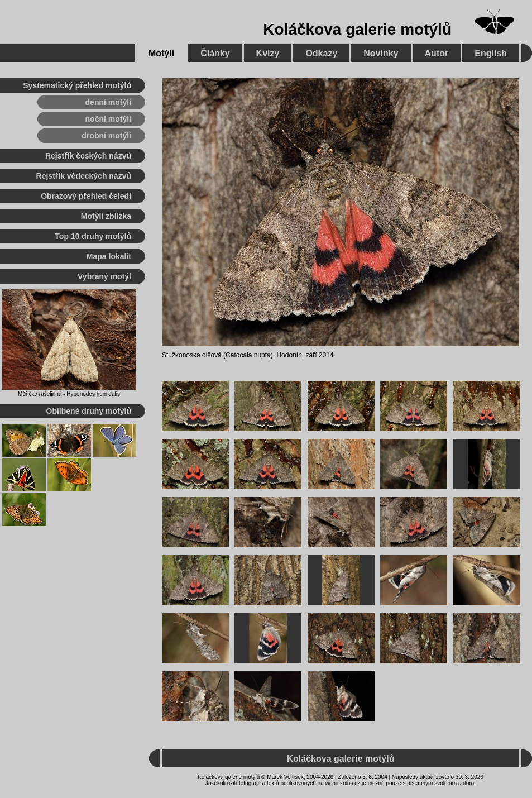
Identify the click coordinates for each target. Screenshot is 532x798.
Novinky (381, 53)
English (491, 53)
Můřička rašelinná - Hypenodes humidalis (69, 394)
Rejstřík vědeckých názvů (84, 176)
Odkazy (321, 53)
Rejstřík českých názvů (88, 156)
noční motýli (108, 119)
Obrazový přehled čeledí (86, 196)
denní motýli (108, 102)
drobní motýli (106, 136)
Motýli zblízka (106, 216)
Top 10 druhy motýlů (93, 236)
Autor (437, 53)
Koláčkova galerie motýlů (357, 29)
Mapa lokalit (109, 256)
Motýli (161, 53)
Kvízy (268, 53)
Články (215, 53)
